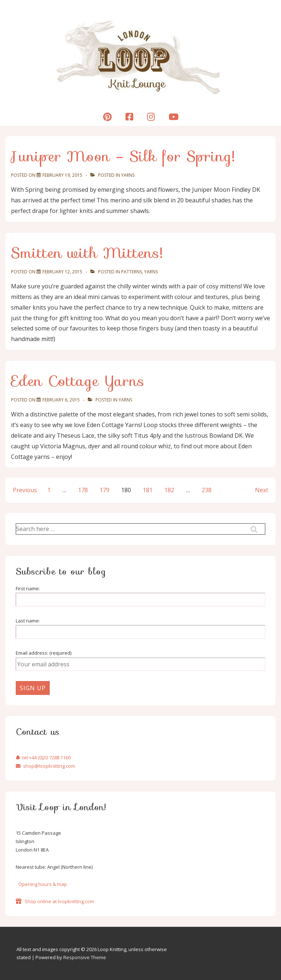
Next (262, 490)
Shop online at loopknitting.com (55, 901)
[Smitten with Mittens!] (62, 272)
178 (83, 490)
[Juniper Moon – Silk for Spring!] (62, 175)
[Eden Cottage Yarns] (61, 400)
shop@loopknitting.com (45, 766)
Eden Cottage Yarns (78, 381)
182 (169, 490)
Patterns (132, 272)
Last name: (28, 621)
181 (148, 490)
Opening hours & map (43, 884)
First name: (28, 588)
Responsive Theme (85, 957)
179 (104, 490)
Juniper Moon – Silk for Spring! (123, 156)
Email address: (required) (44, 653)
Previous (25, 490)
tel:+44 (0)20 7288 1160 (43, 758)
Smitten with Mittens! (87, 253)
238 (207, 490)
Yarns (128, 175)
